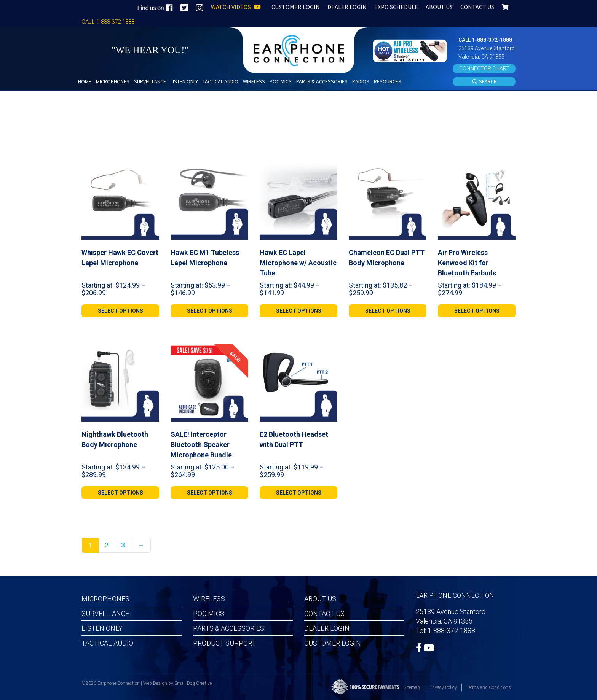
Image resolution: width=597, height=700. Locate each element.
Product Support (224, 643)
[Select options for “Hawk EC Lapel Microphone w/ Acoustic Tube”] (298, 311)
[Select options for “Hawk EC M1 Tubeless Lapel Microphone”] (209, 311)
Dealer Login (327, 628)
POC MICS (209, 613)
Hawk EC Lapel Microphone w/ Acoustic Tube (298, 263)
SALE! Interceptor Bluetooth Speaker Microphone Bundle (201, 445)
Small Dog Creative (193, 683)
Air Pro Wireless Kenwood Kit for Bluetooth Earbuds (467, 263)
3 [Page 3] (123, 545)
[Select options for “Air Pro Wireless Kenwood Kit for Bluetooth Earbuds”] (477, 311)
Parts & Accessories (229, 628)
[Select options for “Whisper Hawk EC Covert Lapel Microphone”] (120, 311)
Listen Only (102, 628)
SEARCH (484, 82)
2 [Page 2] (107, 545)
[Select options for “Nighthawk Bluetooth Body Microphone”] (120, 493)
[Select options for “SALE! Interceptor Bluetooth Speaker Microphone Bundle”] (209, 493)
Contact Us (324, 613)
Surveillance (105, 613)
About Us (320, 599)
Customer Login (333, 643)
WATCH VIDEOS (236, 7)
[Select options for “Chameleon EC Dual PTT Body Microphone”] (388, 311)
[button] (411, 50)
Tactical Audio (107, 643)
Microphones (105, 599)
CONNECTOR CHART (484, 68)
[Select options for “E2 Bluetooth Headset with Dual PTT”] (298, 493)
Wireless (209, 599)
